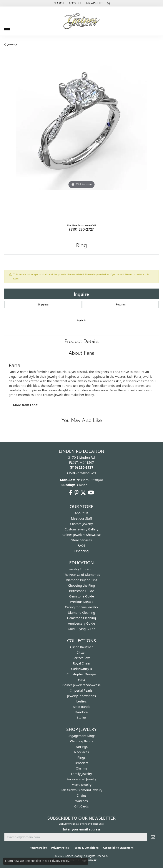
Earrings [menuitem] (81, 747)
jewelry (12, 44)
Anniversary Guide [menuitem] (81, 623)
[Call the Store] (82, 467)
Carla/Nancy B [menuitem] (81, 669)
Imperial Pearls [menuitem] (81, 690)
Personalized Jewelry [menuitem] (81, 779)
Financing (81, 551)
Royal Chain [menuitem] (82, 663)
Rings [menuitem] (81, 757)
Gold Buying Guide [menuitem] (81, 629)
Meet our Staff (82, 518)
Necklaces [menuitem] (81, 752)
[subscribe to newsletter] (153, 837)
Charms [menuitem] (81, 768)
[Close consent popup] (85, 861)
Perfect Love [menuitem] (81, 658)
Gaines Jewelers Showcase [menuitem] (81, 685)
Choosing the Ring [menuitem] (81, 585)
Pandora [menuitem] (82, 712)
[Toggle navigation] (7, 28)
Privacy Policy (60, 848)
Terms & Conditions (86, 848)
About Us (81, 513)
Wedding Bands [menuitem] (81, 741)
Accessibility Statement (118, 848)
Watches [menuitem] (81, 801)
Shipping (43, 304)
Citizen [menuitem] (81, 652)
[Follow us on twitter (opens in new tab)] (83, 493)
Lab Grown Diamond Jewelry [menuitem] (82, 790)
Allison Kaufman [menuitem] (81, 647)
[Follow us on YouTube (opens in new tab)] (91, 493)
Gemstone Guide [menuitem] (81, 596)
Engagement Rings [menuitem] (81, 736)
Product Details (82, 341)
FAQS (81, 546)
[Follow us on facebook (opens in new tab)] (71, 493)
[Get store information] (81, 473)
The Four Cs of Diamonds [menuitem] (81, 575)
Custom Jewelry (81, 524)
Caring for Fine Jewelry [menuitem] (81, 607)
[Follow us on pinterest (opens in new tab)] (77, 493)
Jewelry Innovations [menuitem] (81, 696)
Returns (121, 304)
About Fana (82, 353)
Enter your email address (81, 829)
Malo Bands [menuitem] (81, 707)
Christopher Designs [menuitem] (81, 674)
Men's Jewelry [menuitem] (81, 785)
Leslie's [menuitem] (81, 701)
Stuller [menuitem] (81, 718)
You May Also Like (82, 420)
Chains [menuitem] (81, 795)
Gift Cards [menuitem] (82, 806)
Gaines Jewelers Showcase (81, 535)
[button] (58, 3)
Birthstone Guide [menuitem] (82, 591)
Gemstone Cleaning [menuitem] (82, 618)
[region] (81, 136)
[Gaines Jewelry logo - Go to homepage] (81, 21)
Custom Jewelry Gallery (81, 529)
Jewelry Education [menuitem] (81, 569)
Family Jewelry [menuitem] (81, 774)
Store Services (81, 540)
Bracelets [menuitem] (81, 763)
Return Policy (38, 848)
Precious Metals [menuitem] (81, 602)
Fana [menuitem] (82, 680)
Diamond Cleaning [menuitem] (81, 613)
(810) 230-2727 (81, 229)
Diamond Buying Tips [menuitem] (81, 580)
